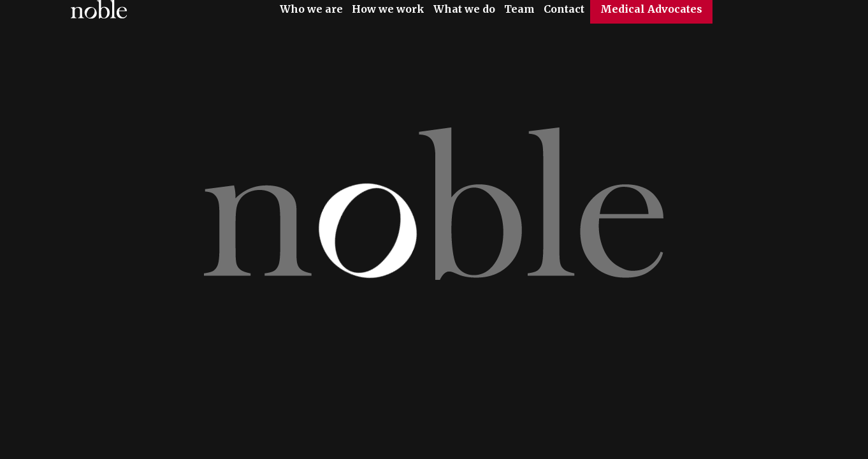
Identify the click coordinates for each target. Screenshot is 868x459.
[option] (434, 229)
